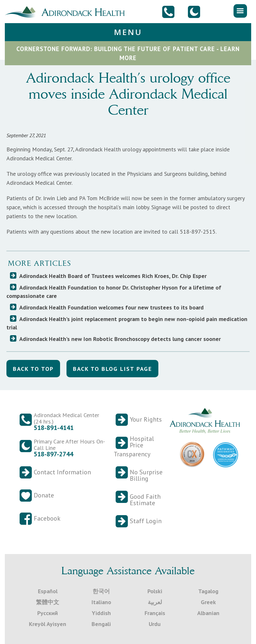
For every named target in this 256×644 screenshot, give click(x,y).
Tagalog (208, 591)
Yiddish (101, 613)
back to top (33, 369)
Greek (208, 602)
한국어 (101, 591)
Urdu (155, 624)
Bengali (101, 624)
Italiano (101, 602)
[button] (240, 11)
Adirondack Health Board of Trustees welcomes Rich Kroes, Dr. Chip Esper (113, 276)
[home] (67, 11)
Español (48, 591)
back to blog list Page (112, 369)
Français (155, 613)
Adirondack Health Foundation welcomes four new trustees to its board (111, 307)
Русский (48, 613)
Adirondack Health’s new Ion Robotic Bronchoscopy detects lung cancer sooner (120, 339)
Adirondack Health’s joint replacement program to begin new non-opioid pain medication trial (127, 323)
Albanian (208, 613)
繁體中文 (48, 602)
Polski (155, 591)
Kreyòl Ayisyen (48, 624)
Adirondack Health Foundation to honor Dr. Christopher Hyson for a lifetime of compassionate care (114, 292)
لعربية (155, 602)
